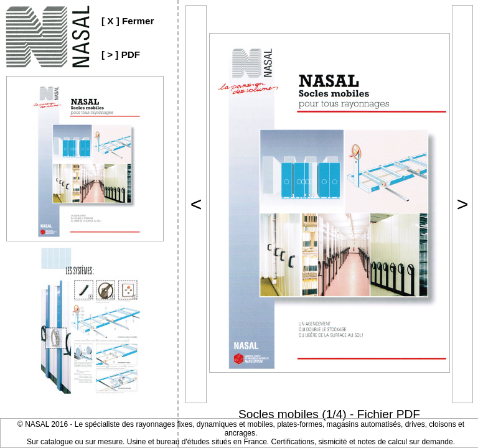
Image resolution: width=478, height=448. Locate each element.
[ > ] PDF (121, 54)
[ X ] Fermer (128, 21)
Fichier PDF (389, 414)
